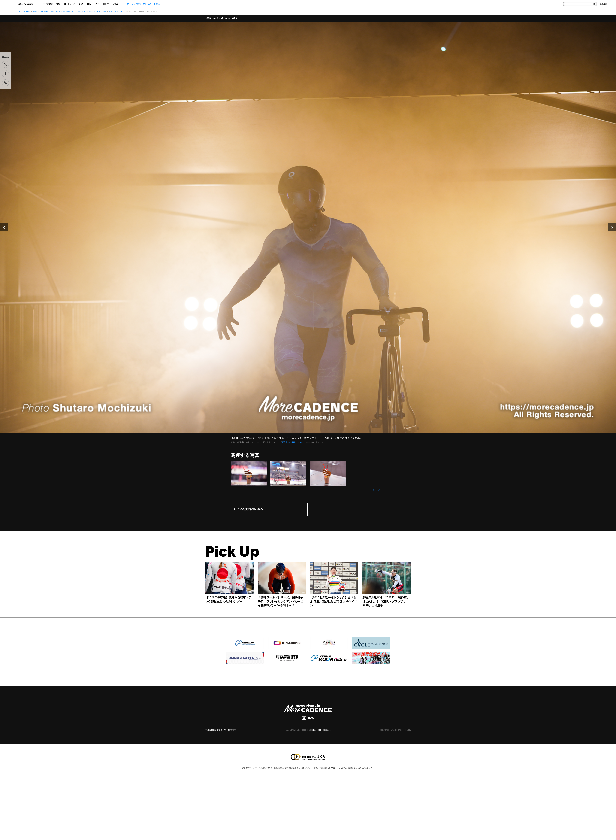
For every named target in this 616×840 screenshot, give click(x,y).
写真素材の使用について (292, 442)
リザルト (116, 4)
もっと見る (379, 490)
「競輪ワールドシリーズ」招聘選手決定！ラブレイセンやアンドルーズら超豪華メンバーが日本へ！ (281, 601)
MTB (89, 4)
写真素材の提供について (216, 730)
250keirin (45, 12)
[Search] (603, 4)
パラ (97, 4)
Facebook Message (322, 730)
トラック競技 (47, 4)
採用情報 (232, 730)
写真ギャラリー (116, 12)
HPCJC (147, 4)
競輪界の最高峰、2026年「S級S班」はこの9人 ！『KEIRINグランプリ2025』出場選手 (386, 601)
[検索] (594, 4)
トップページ (24, 12)
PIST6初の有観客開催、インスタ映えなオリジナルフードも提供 (79, 12)
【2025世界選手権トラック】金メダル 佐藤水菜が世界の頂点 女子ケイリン (334, 601)
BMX (81, 4)
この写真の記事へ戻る (250, 509)
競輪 (58, 4)
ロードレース (70, 4)
